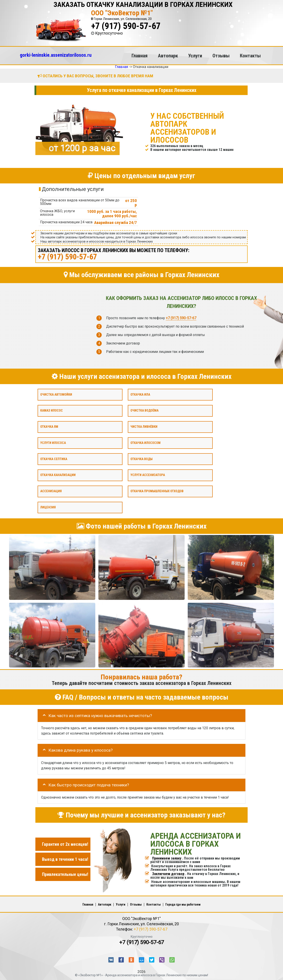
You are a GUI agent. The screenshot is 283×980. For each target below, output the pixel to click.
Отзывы (221, 56)
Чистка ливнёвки (144, 427)
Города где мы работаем (183, 904)
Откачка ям (49, 427)
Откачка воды (141, 459)
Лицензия (48, 507)
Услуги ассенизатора (148, 475)
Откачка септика (54, 459)
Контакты (250, 56)
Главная (140, 56)
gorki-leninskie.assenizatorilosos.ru (56, 55)
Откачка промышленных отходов (157, 491)
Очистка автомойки (56, 394)
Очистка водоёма (144, 411)
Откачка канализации (58, 475)
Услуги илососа (53, 443)
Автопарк (168, 56)
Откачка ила (140, 394)
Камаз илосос (52, 411)
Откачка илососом (145, 443)
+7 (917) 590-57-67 (126, 26)
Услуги (195, 56)
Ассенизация (51, 491)
